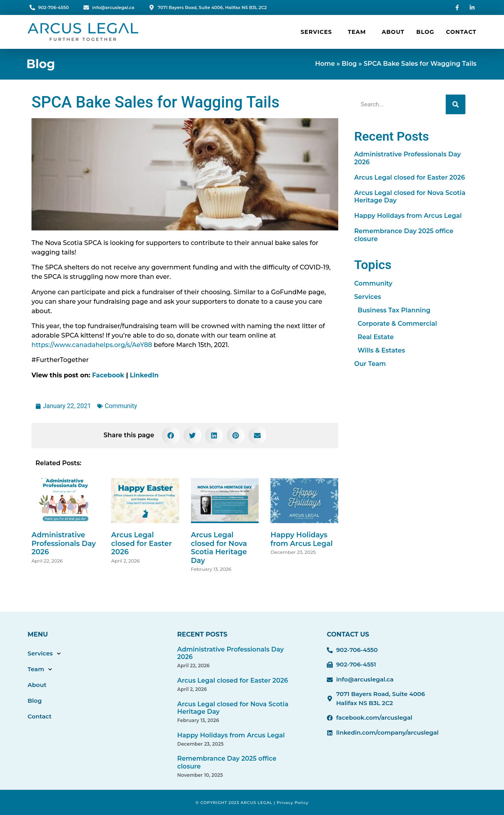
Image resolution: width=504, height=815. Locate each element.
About (393, 32)
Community (121, 406)
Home (325, 64)
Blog (425, 32)
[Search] (456, 104)
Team (359, 32)
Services (318, 32)
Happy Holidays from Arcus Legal (302, 539)
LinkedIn (144, 375)
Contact (461, 32)
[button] (171, 435)
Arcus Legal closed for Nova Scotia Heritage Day (219, 548)
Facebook (108, 375)
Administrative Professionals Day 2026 (64, 543)
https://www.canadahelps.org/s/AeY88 (92, 345)
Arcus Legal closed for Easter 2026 (141, 543)
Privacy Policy (293, 803)
